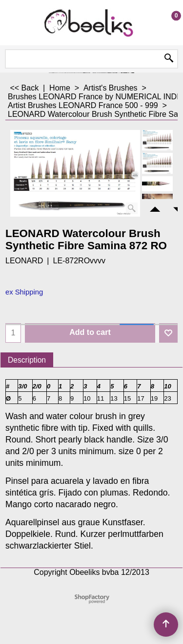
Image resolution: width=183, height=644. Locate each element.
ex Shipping (24, 292)
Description (27, 360)
